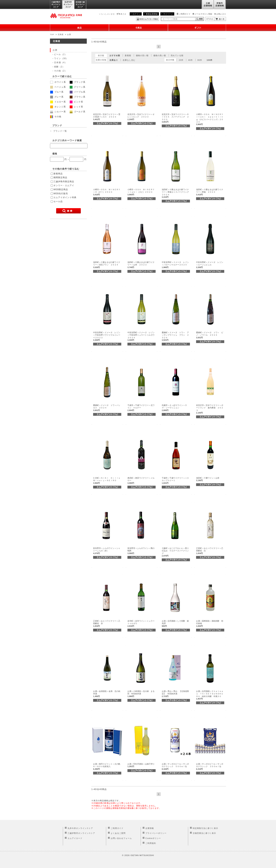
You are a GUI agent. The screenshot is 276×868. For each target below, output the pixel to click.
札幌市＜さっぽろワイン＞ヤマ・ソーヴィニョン (174, 408)
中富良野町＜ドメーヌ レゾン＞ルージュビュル (210, 265)
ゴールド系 (78, 112)
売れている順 (177, 55)
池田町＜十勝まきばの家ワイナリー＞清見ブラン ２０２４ (107, 265)
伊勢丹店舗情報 (220, 5)
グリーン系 (78, 87)
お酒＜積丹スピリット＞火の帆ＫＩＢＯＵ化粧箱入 (107, 766)
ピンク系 (76, 102)
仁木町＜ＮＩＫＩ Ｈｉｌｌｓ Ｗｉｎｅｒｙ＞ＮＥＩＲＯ (108, 480)
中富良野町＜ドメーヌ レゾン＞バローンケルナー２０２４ (175, 265)
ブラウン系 (78, 97)
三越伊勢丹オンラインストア (56, 5)
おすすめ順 (115, 55)
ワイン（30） (61, 58)
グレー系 (57, 97)
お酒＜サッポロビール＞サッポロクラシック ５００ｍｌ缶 (175, 766)
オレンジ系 (58, 107)
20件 (181, 60)
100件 (210, 60)
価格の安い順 (142, 55)
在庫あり (114, 60)
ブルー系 (57, 92)
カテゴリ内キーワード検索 (67, 140)
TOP (52, 34)
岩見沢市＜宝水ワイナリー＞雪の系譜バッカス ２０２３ (107, 117)
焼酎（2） (59, 67)
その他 (56, 117)
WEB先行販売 (61, 194)
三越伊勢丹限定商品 (64, 182)
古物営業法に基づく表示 (204, 833)
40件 (190, 60)
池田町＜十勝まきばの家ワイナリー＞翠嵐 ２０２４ (210, 192)
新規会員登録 (152, 14)
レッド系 (76, 107)
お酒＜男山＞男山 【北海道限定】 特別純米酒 (175, 694)
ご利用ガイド (185, 14)
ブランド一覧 (60, 131)
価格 (55, 154)
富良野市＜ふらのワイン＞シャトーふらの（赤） (107, 551)
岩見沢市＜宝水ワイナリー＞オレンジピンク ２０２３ (141, 117)
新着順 (128, 55)
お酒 (69, 34)
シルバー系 (58, 112)
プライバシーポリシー (156, 833)
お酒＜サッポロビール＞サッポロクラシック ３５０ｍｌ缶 (210, 766)
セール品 (58, 201)
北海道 (61, 34)
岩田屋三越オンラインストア (80, 5)
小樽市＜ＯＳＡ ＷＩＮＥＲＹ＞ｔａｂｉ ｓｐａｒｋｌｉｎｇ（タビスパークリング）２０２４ (210, 119)
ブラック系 (78, 82)
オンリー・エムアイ (64, 185)
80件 (200, 60)
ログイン (136, 14)
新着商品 (58, 174)
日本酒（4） (60, 63)
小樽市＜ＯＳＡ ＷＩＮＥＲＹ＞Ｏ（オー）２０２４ (107, 192)
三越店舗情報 (208, 5)
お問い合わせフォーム (121, 838)
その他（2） (60, 71)
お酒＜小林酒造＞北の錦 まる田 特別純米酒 (141, 694)
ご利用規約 (151, 843)
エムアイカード (75, 838)
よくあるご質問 (118, 833)
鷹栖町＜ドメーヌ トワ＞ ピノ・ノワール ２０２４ (210, 335)
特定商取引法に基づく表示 (205, 828)
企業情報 (150, 828)
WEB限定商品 (61, 189)
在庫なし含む (129, 60)
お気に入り (221, 14)
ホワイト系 (58, 82)
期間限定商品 (60, 178)
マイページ (168, 14)
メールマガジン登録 (203, 14)
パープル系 (78, 92)
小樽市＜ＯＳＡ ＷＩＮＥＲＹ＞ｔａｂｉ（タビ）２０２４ (141, 192)
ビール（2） (60, 54)
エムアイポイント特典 (65, 197)
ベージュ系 (58, 87)
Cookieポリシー (153, 838)
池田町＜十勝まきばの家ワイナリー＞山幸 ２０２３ (141, 265)
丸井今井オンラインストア (68, 5)
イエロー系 (58, 102)
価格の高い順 (160, 55)
